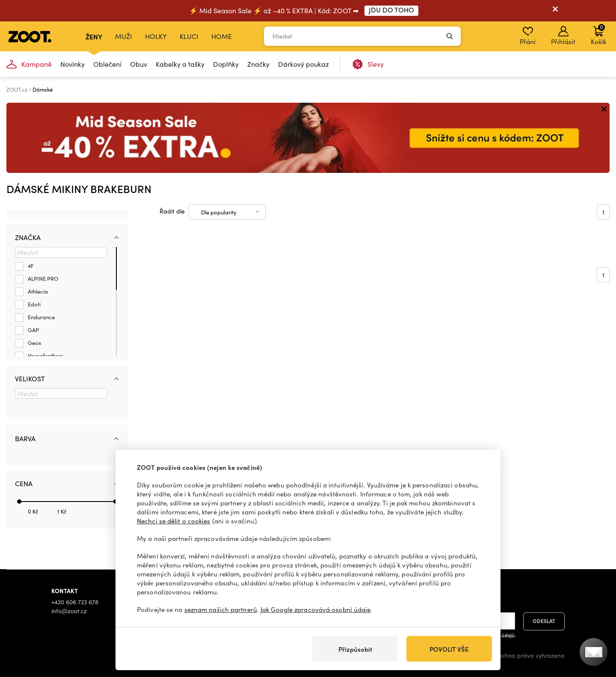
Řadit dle (172, 211)
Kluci (189, 36)
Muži (124, 36)
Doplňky (226, 64)
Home (222, 36)
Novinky (73, 64)
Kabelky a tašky (180, 64)
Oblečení (107, 64)
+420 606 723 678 (75, 602)
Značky (258, 64)
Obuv (139, 64)
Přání (528, 36)
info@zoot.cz (69, 611)
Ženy (94, 36)
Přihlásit (563, 36)
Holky (156, 36)
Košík (598, 34)
